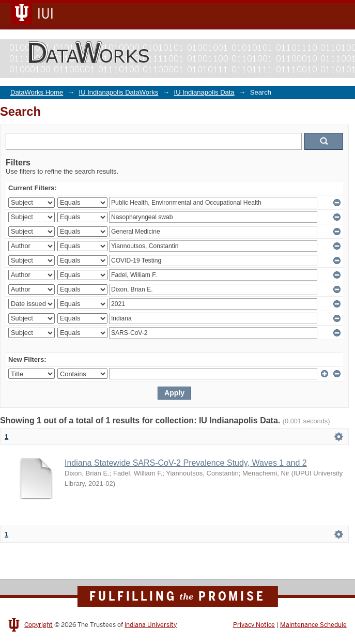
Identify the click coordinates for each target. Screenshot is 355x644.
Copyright (38, 625)
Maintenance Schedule (313, 625)
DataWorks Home (37, 92)
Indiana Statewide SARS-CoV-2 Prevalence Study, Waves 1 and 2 (186, 463)
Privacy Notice (254, 625)
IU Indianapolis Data (204, 92)
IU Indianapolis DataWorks (119, 92)
